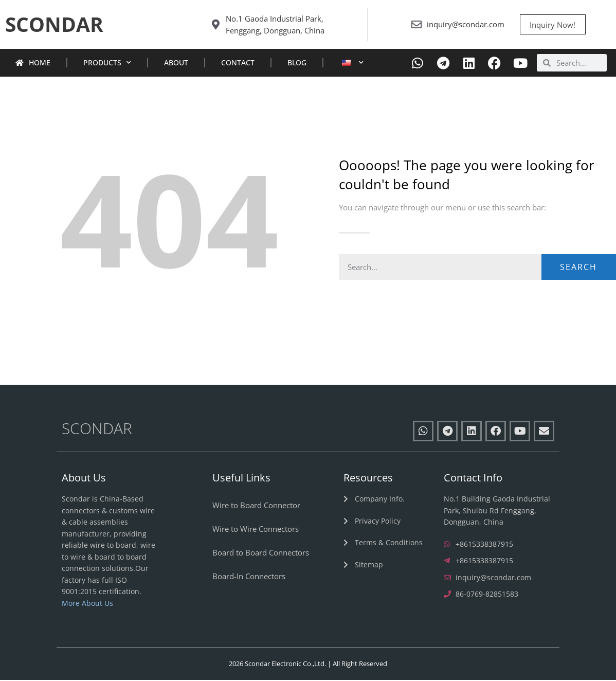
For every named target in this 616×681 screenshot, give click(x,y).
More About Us (87, 604)
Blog (297, 64)
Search (578, 268)
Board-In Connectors (249, 578)
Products (107, 64)
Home (33, 64)
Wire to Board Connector (256, 507)
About (176, 64)
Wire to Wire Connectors (256, 530)
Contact (238, 64)
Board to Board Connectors (261, 554)
